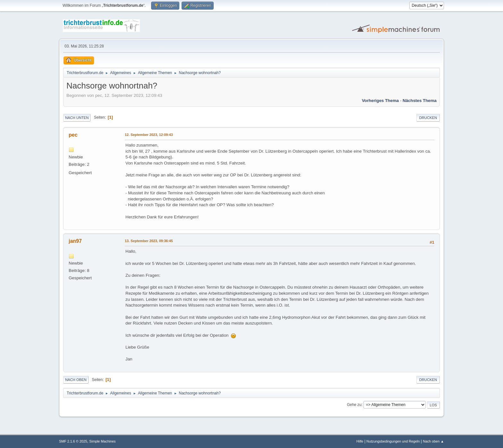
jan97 (75, 241)
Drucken (428, 118)
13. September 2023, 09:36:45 (149, 241)
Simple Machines (102, 441)
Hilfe (360, 441)
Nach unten (77, 118)
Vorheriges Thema (380, 101)
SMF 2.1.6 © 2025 (73, 441)
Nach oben (76, 380)
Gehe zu (354, 405)
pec (73, 135)
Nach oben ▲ (433, 441)
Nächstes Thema (420, 101)
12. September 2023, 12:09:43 (149, 135)
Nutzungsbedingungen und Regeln (393, 441)
